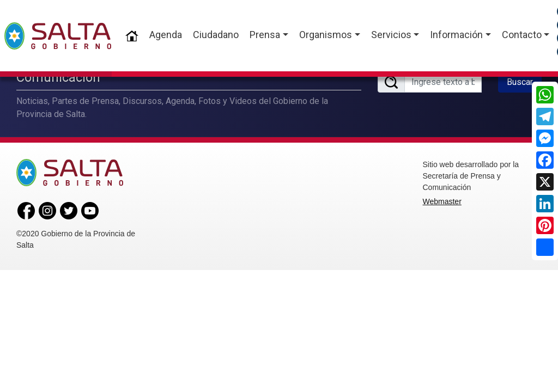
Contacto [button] (522, 35)
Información (456, 35)
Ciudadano (216, 35)
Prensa (265, 35)
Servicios (391, 35)
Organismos (326, 35)
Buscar (520, 81)
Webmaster (442, 200)
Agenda (166, 35)
